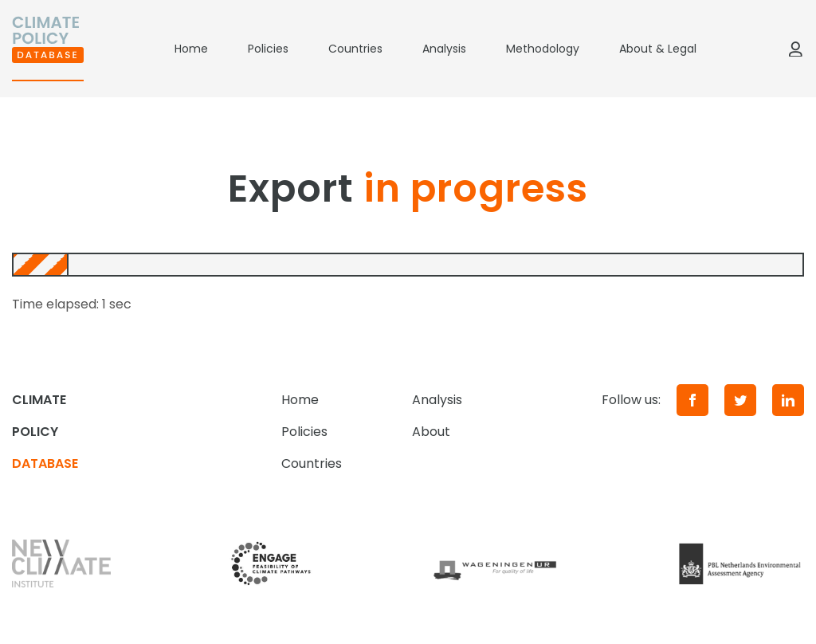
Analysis (444, 49)
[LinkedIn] (788, 400)
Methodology (543, 49)
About (431, 432)
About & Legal (658, 49)
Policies (268, 49)
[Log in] (795, 49)
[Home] (48, 49)
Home (191, 49)
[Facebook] (692, 400)
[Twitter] (740, 400)
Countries (355, 49)
